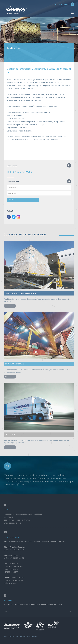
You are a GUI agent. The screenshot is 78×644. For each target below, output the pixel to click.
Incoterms (8, 522)
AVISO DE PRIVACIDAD (12, 528)
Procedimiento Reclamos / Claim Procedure (23, 519)
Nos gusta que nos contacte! (17, 525)
